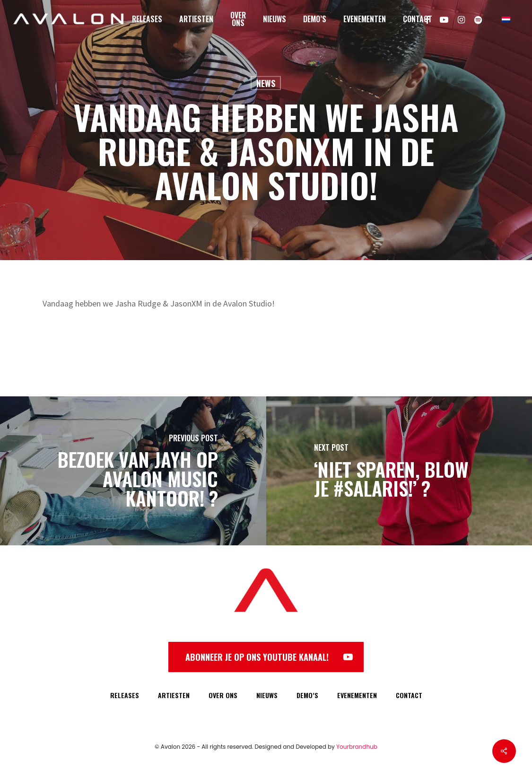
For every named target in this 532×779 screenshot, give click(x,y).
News (266, 83)
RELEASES (125, 695)
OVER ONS (223, 695)
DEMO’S (307, 695)
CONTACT (409, 695)
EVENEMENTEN (357, 695)
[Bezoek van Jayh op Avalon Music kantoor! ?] (133, 471)
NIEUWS (267, 695)
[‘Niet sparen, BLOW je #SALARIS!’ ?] (399, 471)
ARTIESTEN (174, 695)
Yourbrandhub (357, 747)
